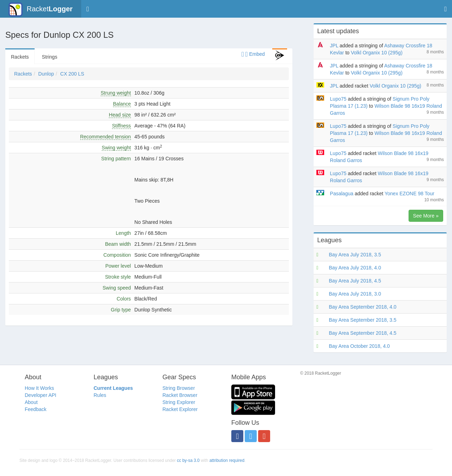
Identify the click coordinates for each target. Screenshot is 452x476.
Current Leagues (113, 388)
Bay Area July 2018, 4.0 (355, 268)
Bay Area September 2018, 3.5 (362, 320)
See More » (426, 216)
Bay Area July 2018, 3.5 (355, 255)
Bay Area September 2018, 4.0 (362, 307)
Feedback (35, 409)
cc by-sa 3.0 (188, 460)
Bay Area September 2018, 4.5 (362, 333)
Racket (40, 10)
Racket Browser (180, 395)
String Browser (179, 388)
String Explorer (179, 402)
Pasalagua (341, 194)
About (31, 402)
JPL (334, 46)
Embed (253, 54)
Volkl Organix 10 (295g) (376, 53)
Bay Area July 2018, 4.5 (355, 281)
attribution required (227, 460)
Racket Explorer (180, 409)
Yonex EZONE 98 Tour (409, 194)
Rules (100, 395)
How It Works (39, 388)
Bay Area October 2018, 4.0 (359, 346)
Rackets (20, 57)
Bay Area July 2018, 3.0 (355, 294)
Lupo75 (338, 99)
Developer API (41, 395)
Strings (50, 57)
